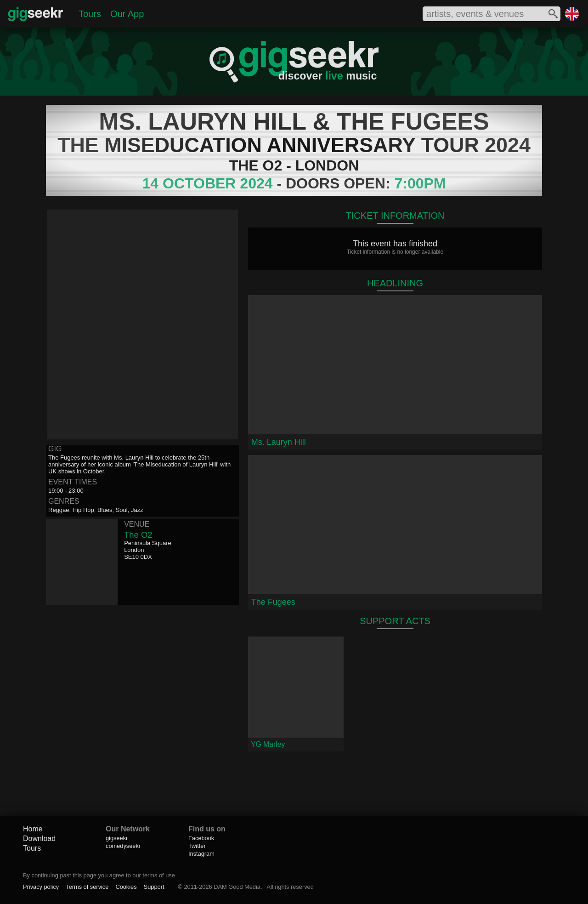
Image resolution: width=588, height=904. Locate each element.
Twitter (197, 846)
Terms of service (87, 887)
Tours (90, 14)
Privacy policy (41, 887)
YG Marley (268, 744)
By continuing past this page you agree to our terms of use (99, 875)
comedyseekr (123, 846)
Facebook (201, 838)
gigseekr (117, 838)
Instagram (201, 854)
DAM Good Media (237, 887)
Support (154, 887)
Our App (127, 14)
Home (33, 829)
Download (39, 839)
